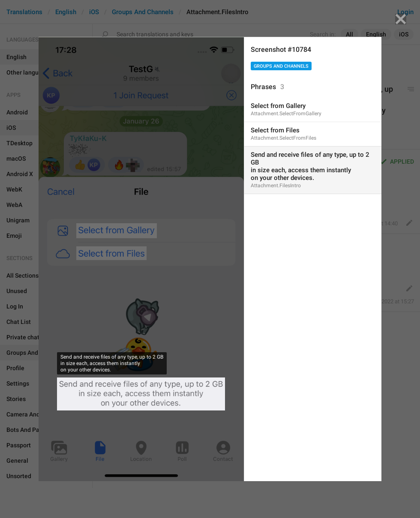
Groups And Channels (281, 66)
